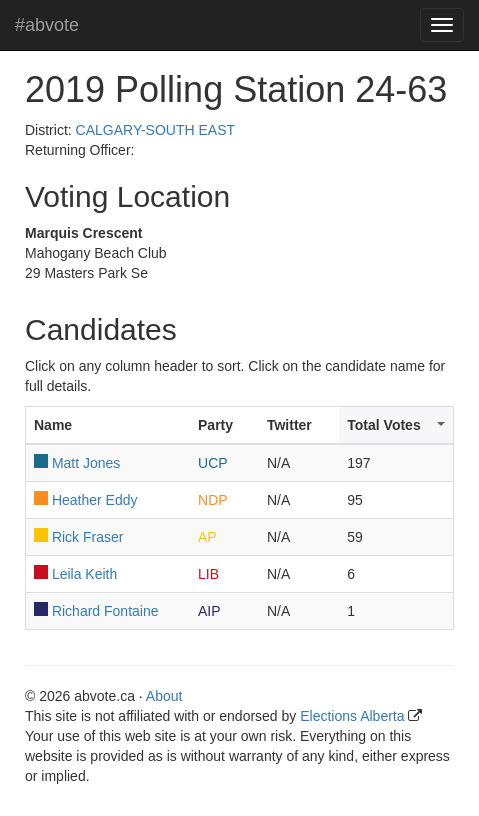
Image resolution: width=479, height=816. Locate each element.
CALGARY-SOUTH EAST (156, 130)
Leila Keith (84, 574)
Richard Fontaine (105, 611)
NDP (213, 500)
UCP (213, 463)
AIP (209, 611)
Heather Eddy (95, 500)
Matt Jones (86, 463)
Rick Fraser (88, 537)
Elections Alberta (352, 716)
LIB (208, 574)
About (164, 696)
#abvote (47, 25)
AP (207, 537)
